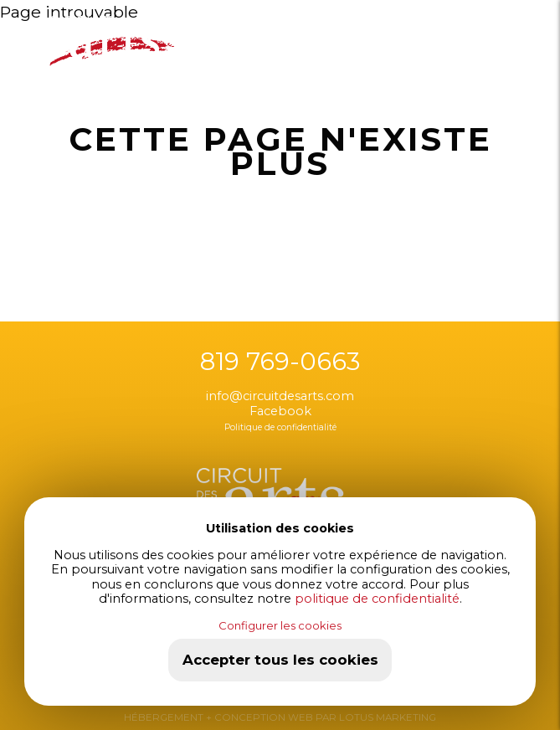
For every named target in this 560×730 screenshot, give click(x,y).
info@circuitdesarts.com (280, 396)
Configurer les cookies (280, 625)
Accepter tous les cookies (280, 660)
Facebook (280, 411)
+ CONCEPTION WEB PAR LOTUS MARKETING (320, 717)
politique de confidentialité (377, 599)
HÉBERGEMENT (164, 717)
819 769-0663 (280, 362)
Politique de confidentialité (280, 427)
